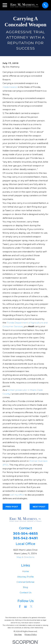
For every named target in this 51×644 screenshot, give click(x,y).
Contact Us (26, 592)
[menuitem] (18, 635)
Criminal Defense (26, 582)
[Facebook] (20, 606)
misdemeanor (10, 87)
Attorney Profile (26, 577)
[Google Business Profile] (26, 606)
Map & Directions (25, 557)
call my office (17, 495)
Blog (25, 587)
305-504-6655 (25, 534)
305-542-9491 (25, 538)
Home (26, 571)
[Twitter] (31, 606)
